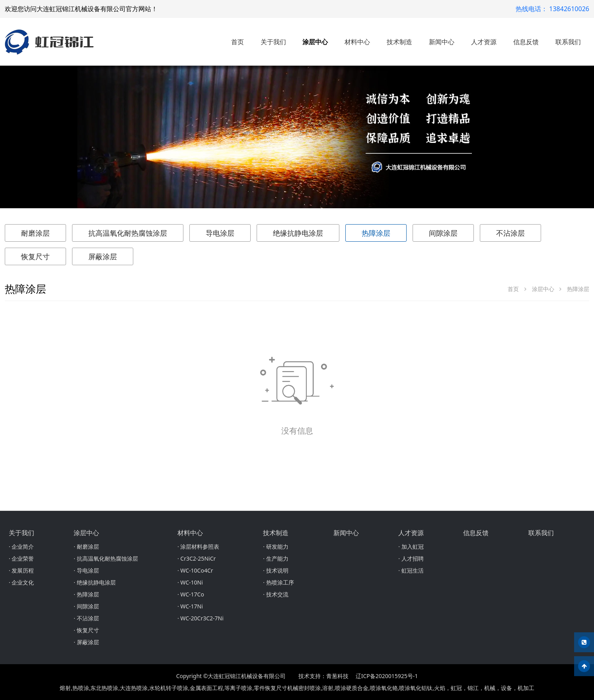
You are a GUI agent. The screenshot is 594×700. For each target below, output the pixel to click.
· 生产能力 (276, 558)
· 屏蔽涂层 (86, 642)
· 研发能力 (276, 547)
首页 (238, 42)
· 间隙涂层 (86, 606)
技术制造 (399, 42)
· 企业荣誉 (21, 558)
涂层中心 (315, 42)
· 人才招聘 (411, 558)
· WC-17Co (191, 594)
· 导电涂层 (86, 570)
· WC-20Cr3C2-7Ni (201, 618)
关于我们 (273, 42)
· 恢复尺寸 (86, 630)
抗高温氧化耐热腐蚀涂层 (128, 233)
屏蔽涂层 (103, 256)
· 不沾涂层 (86, 618)
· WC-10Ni (190, 582)
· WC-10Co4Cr (195, 570)
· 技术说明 (276, 570)
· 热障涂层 (86, 594)
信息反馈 (526, 42)
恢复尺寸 (35, 256)
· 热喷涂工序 (278, 582)
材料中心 (357, 42)
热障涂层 (376, 233)
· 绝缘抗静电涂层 (94, 582)
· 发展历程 (21, 570)
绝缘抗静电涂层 (298, 233)
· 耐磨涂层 (86, 547)
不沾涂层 (510, 233)
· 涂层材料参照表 (198, 547)
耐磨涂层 (35, 233)
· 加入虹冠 (411, 547)
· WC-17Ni (190, 606)
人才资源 (484, 42)
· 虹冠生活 (411, 570)
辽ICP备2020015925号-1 (387, 676)
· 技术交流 (276, 594)
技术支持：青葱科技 (323, 676)
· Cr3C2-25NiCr (197, 558)
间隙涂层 (443, 233)
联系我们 (568, 42)
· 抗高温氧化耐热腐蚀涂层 (106, 558)
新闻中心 (442, 42)
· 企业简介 (21, 547)
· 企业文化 (21, 582)
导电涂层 (220, 233)
